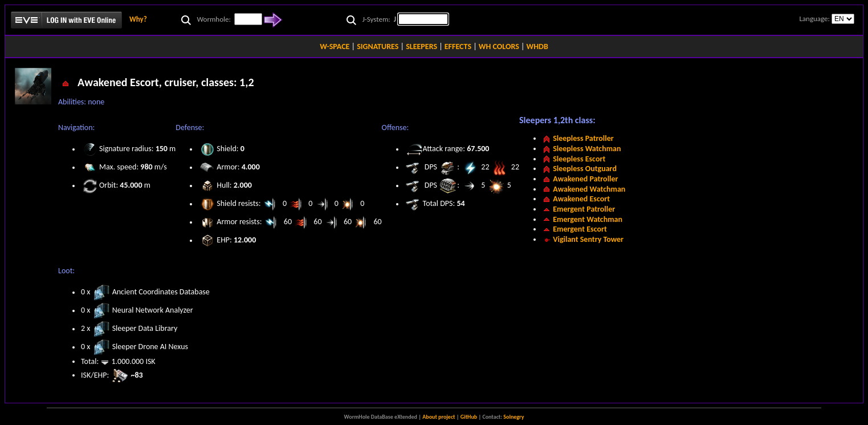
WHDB (537, 46)
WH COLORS (499, 46)
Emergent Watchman (588, 219)
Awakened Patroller (585, 179)
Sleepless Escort (579, 159)
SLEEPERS (421, 46)
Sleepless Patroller (583, 138)
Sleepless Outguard (585, 169)
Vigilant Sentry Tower (588, 239)
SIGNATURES (378, 46)
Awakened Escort (581, 199)
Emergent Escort (580, 229)
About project (439, 417)
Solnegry (514, 417)
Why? (138, 19)
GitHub (469, 417)
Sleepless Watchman (587, 149)
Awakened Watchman (589, 189)
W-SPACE (335, 46)
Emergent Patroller (584, 209)
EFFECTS (458, 46)
